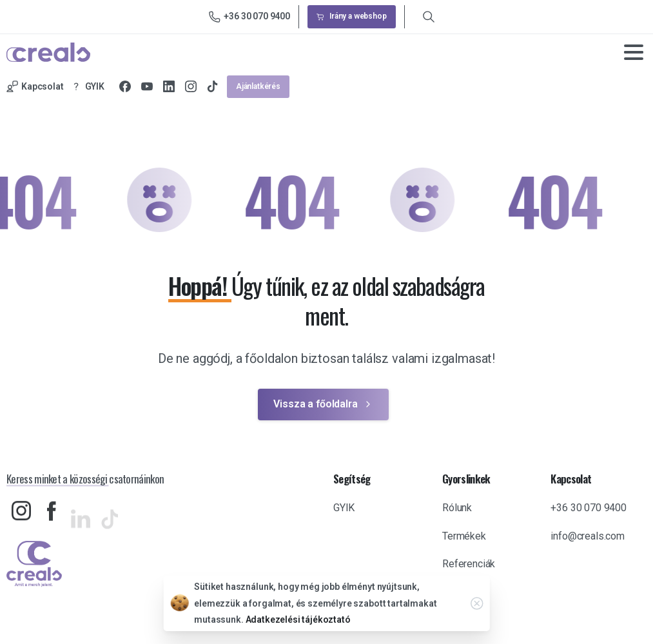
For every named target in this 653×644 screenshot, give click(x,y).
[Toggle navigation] (634, 52)
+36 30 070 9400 (249, 17)
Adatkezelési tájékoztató (298, 621)
